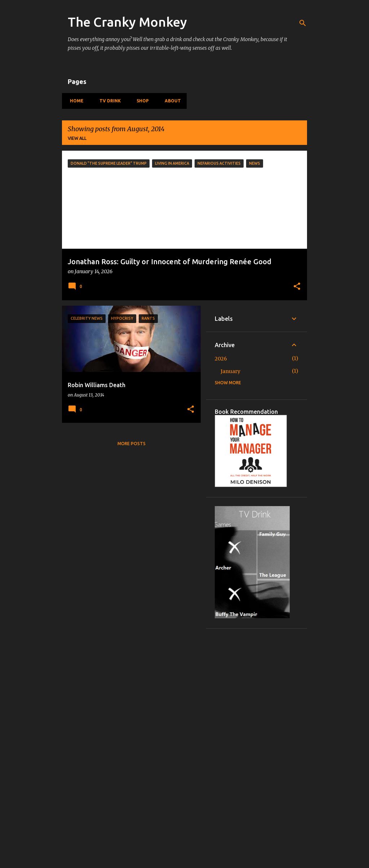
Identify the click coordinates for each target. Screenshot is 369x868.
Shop (141, 101)
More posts (132, 444)
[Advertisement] (257, 745)
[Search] (303, 23)
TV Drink (108, 101)
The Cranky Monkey (127, 22)
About (171, 101)
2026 (221, 359)
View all (77, 138)
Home (75, 101)
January (230, 371)
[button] (297, 287)
